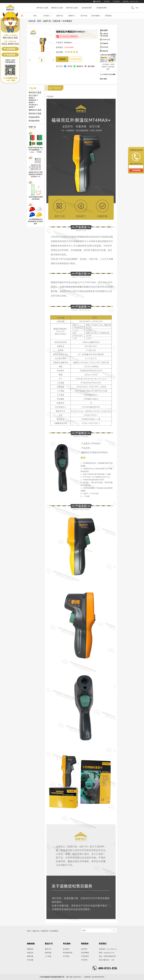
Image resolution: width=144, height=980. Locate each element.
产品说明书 (116, 1)
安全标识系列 (87, 8)
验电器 (32, 102)
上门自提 (48, 956)
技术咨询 (66, 949)
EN (137, 8)
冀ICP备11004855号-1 (74, 977)
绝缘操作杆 (33, 100)
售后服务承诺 (68, 953)
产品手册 (84, 960)
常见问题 (30, 960)
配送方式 (48, 949)
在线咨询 (62, 59)
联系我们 (109, 16)
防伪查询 (107, 1)
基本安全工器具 (42, 8)
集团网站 (98, 1)
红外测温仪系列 (76, 59)
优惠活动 (30, 953)
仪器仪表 (57, 21)
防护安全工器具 (72, 8)
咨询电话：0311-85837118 (108, 949)
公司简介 (46, 16)
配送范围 (48, 953)
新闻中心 (72, 16)
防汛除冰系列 (102, 8)
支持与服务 (95, 16)
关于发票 (66, 956)
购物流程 (30, 949)
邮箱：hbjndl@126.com (107, 953)
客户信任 (84, 16)
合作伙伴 (84, 949)
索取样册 (30, 956)
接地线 (32, 98)
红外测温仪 (67, 21)
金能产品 (60, 16)
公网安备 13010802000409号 (94, 977)
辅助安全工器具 (57, 8)
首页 (35, 16)
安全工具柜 (33, 96)
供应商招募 (85, 953)
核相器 (32, 107)
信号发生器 (33, 105)
